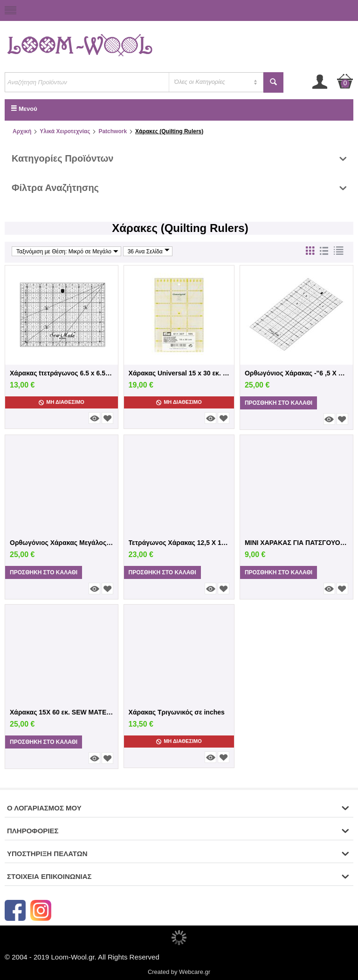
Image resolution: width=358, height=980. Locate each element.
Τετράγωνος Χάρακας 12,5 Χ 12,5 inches (179, 543)
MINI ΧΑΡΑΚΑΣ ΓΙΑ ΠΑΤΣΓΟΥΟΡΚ (296, 543)
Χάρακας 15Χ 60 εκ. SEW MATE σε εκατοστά (62, 712)
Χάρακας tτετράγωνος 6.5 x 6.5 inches (62, 373)
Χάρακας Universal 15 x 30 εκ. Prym (179, 373)
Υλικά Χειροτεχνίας (65, 131)
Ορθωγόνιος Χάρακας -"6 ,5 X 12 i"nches (296, 373)
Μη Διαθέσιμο (62, 402)
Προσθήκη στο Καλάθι (279, 403)
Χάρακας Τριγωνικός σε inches (177, 712)
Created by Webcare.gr (179, 972)
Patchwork (113, 131)
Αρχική (22, 131)
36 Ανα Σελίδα (149, 251)
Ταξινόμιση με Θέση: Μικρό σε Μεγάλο (67, 251)
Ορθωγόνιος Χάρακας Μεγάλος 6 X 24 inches (62, 543)
